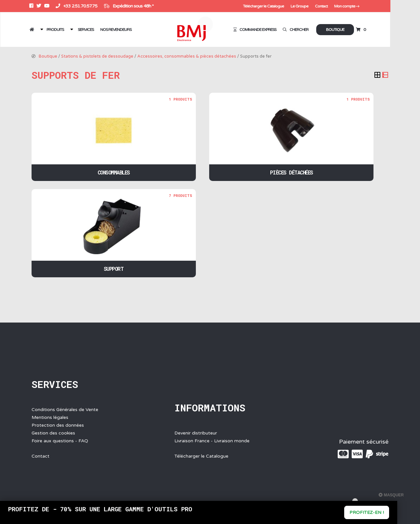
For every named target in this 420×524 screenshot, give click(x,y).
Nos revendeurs (117, 30)
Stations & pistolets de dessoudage (97, 56)
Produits (57, 30)
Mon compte (374, 6)
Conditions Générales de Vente (65, 410)
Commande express (286, 30)
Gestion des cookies (53, 433)
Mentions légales (50, 417)
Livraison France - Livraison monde (212, 441)
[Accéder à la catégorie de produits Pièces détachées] (291, 137)
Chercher (324, 30)
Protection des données (58, 425)
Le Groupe (328, 6)
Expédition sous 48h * (131, 6)
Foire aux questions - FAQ (60, 441)
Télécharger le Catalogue (293, 6)
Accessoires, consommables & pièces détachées (187, 56)
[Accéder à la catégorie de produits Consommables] (114, 137)
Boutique (363, 30)
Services (88, 30)
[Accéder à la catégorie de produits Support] (114, 233)
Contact (349, 6)
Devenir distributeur (196, 433)
